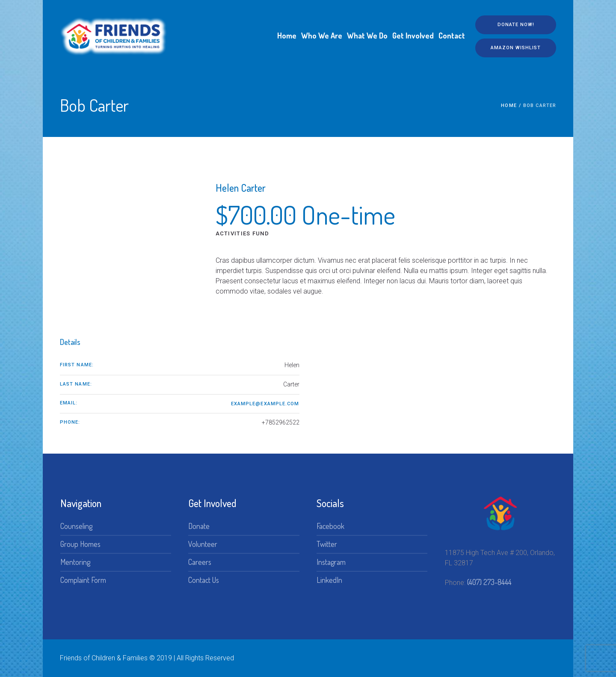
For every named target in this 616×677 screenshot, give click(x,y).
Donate (199, 526)
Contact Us (204, 580)
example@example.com (265, 404)
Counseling (76, 526)
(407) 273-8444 (489, 582)
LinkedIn (329, 580)
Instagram (331, 562)
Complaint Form (83, 580)
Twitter (327, 544)
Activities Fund (243, 233)
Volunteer (203, 544)
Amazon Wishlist (516, 48)
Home (509, 105)
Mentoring (75, 562)
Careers (200, 562)
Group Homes (80, 544)
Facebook (330, 526)
